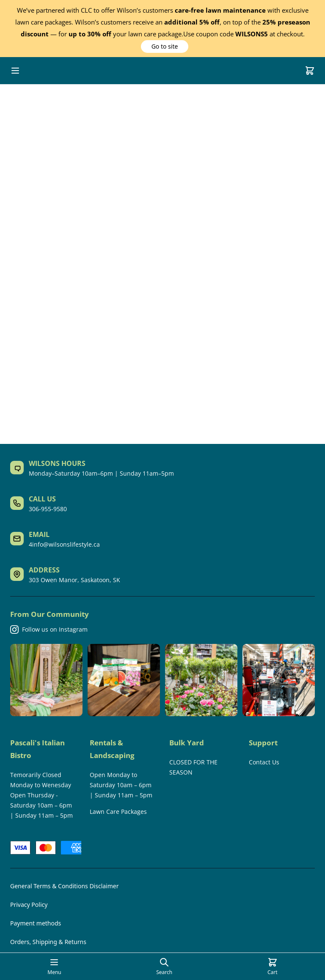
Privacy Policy (29, 905)
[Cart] (310, 71)
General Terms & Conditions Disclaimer (64, 886)
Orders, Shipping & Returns (48, 942)
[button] (165, 47)
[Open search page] (164, 966)
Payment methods (36, 923)
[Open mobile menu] (15, 71)
